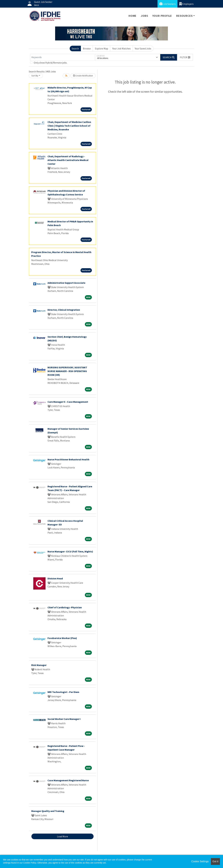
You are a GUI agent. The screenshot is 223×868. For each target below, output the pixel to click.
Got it (215, 861)
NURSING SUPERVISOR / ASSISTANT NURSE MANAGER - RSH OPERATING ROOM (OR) (67, 371)
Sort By (35, 76)
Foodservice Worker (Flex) (62, 638)
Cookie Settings (200, 861)
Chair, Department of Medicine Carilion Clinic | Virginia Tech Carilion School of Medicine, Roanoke (69, 126)
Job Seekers (167, 4)
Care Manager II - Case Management (68, 402)
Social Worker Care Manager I (64, 719)
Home (132, 16)
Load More (62, 836)
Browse (87, 48)
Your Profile (162, 16)
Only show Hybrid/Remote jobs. (50, 63)
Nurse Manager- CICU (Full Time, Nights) (70, 551)
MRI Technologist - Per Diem (63, 692)
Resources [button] (184, 16)
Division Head (55, 578)
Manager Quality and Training (48, 811)
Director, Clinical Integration (64, 310)
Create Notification (83, 76)
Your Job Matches (121, 48)
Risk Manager (39, 665)
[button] (185, 57)
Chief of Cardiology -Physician (65, 607)
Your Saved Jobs (143, 48)
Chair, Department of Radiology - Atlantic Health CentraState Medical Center (68, 160)
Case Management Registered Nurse (68, 780)
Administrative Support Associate (66, 283)
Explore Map (102, 48)
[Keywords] (63, 57)
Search (75, 48)
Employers (186, 4)
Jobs (144, 16)
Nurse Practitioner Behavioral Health (68, 459)
